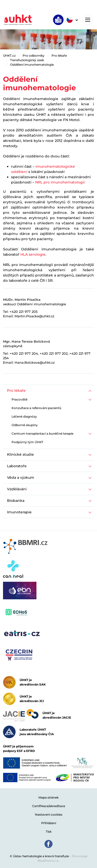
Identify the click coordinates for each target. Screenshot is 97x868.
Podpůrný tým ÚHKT (27, 442)
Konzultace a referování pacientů (36, 408)
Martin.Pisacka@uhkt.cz (34, 316)
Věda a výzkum (21, 477)
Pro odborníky (34, 56)
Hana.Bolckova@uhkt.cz (35, 362)
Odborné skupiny (25, 425)
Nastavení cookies (49, 814)
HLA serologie (33, 254)
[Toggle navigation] (88, 20)
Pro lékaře (59, 56)
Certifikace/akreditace (49, 806)
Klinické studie (20, 454)
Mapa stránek (48, 797)
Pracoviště (19, 399)
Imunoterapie (19, 512)
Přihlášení (49, 823)
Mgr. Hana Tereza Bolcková (27, 341)
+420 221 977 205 (23, 312)
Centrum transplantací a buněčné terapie (42, 433)
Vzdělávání (17, 489)
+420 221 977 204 (24, 353)
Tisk (49, 832)
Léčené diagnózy (24, 416)
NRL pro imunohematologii (60, 182)
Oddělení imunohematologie (32, 65)
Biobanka (16, 501)
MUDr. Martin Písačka (22, 300)
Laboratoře (17, 466)
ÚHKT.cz (9, 56)
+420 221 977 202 (54, 353)
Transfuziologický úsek (27, 60)
